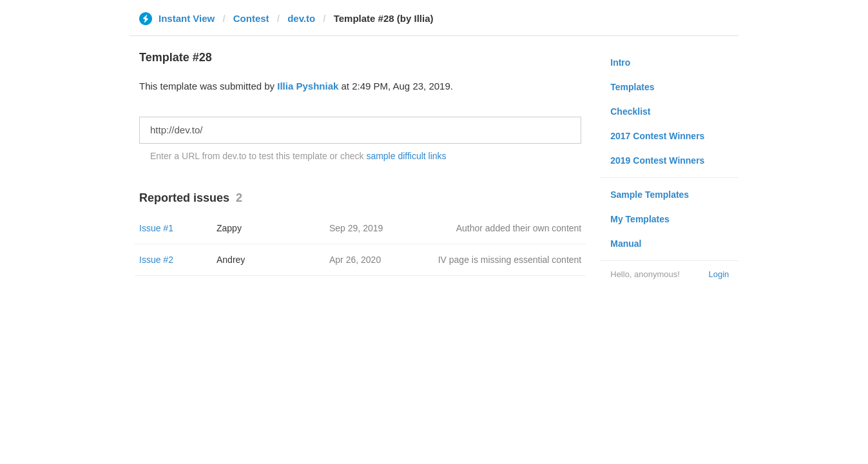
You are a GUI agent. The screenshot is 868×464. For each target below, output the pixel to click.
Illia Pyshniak (308, 86)
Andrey (231, 260)
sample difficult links (406, 156)
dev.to (301, 18)
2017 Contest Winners (657, 136)
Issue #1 (156, 228)
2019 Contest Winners (657, 160)
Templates (632, 87)
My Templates (640, 219)
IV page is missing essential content (510, 260)
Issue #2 (156, 260)
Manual (626, 244)
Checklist (630, 111)
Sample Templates (650, 195)
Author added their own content (519, 228)
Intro (620, 63)
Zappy (229, 228)
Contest (251, 18)
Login (719, 274)
